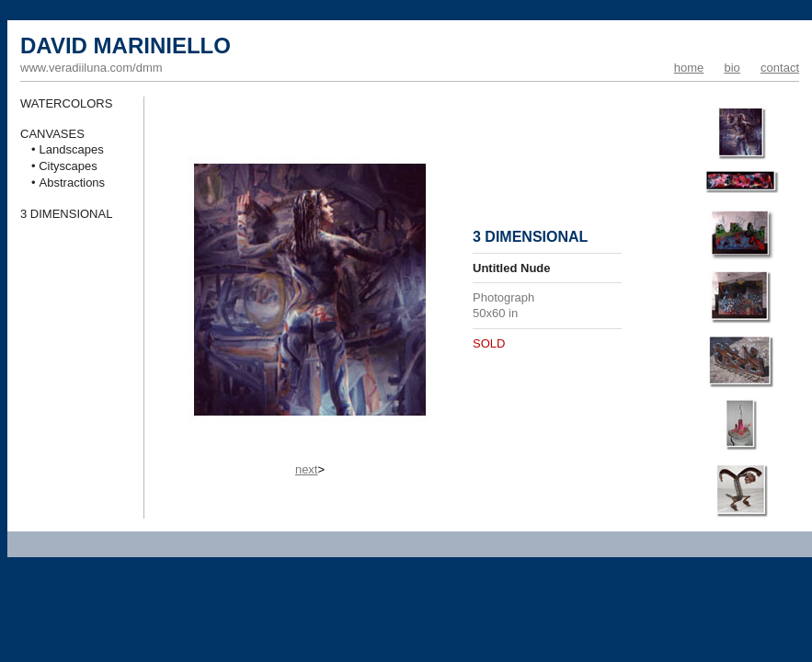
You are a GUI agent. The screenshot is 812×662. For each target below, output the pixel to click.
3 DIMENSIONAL (66, 214)
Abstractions (73, 183)
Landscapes (72, 149)
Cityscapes (68, 166)
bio (732, 68)
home (689, 68)
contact (780, 68)
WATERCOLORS (66, 103)
